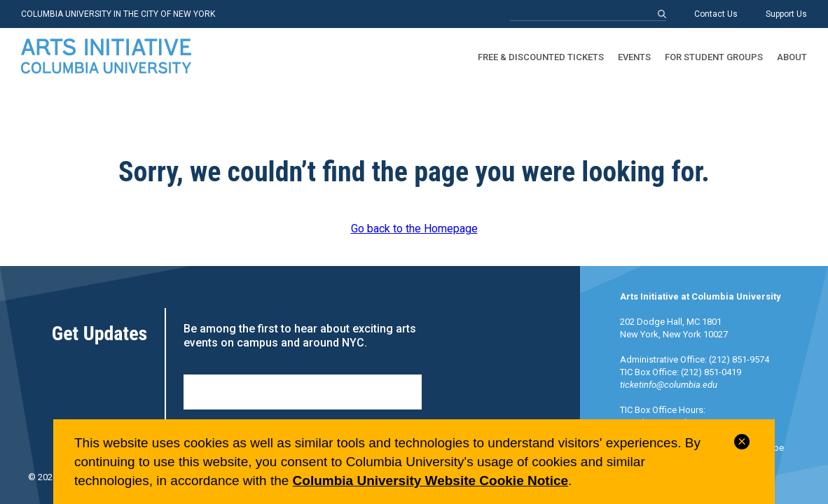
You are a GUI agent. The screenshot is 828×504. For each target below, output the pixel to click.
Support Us (786, 14)
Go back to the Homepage (414, 229)
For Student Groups (714, 57)
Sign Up (303, 392)
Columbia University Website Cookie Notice (430, 481)
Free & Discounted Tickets (541, 57)
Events (634, 57)
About (792, 57)
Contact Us (716, 14)
